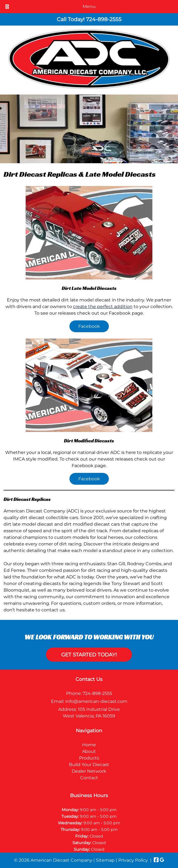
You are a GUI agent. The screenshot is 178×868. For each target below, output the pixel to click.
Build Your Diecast (89, 765)
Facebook (89, 326)
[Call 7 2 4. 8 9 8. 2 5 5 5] (104, 19)
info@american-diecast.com (96, 701)
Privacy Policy (133, 860)
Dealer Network (89, 771)
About (89, 751)
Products (89, 758)
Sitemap (105, 860)
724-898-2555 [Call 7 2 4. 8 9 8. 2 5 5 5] (97, 693)
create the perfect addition (103, 307)
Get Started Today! (89, 655)
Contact (89, 778)
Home (89, 745)
